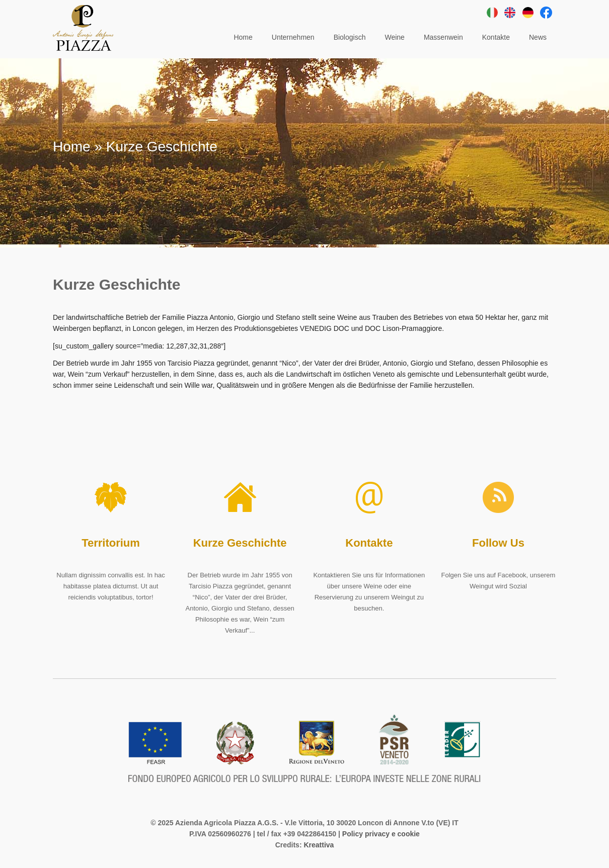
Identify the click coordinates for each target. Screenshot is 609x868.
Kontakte (369, 543)
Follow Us (498, 543)
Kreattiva (319, 845)
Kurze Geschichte (240, 543)
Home (72, 147)
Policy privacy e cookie (381, 834)
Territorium (111, 543)
